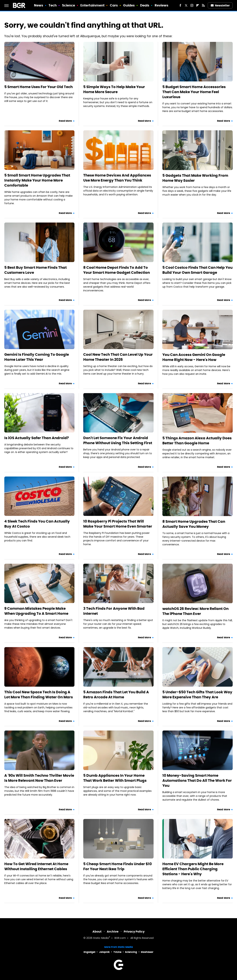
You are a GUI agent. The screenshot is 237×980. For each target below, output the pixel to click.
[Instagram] (192, 5)
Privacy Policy (134, 932)
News (39, 5)
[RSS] (203, 5)
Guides (129, 5)
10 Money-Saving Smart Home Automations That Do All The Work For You (197, 780)
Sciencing (131, 952)
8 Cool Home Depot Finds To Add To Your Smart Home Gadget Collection (117, 270)
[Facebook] (180, 5)
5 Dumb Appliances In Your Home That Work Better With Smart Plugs (115, 778)
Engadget (89, 952)
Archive (113, 932)
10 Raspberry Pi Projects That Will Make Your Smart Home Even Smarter (118, 524)
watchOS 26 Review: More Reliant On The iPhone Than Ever (195, 611)
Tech (53, 5)
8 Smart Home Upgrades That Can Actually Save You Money (194, 524)
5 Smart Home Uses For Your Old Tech (38, 87)
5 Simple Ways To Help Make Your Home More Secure (114, 89)
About (97, 932)
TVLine (117, 952)
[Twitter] (186, 5)
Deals (145, 5)
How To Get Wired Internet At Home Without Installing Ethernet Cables (36, 866)
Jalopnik (104, 952)
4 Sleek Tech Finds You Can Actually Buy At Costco (37, 524)
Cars (114, 5)
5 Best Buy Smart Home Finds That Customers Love (36, 270)
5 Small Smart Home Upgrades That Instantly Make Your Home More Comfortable (37, 180)
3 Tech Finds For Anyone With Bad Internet (114, 611)
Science (69, 5)
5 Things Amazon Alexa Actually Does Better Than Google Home (197, 441)
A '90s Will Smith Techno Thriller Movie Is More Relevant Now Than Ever (39, 778)
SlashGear (147, 952)
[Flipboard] (198, 5)
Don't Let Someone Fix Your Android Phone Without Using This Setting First (118, 440)
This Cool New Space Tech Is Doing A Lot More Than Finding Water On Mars (39, 695)
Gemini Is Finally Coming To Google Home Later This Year (37, 357)
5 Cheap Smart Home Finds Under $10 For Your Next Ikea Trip (118, 866)
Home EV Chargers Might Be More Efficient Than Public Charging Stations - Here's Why (193, 869)
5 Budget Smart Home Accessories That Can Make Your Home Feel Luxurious (194, 92)
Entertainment (92, 5)
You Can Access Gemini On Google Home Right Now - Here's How (194, 357)
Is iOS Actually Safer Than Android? (37, 438)
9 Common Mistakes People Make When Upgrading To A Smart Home (36, 611)
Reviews (162, 5)
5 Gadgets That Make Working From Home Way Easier (195, 178)
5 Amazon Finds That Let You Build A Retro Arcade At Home (116, 695)
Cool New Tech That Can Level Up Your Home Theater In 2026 (118, 357)
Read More (65, 121)
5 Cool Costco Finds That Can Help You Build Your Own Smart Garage (197, 270)
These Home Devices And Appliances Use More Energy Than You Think (117, 178)
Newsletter (220, 5)
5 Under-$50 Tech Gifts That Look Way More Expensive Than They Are (197, 695)
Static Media (101, 938)
